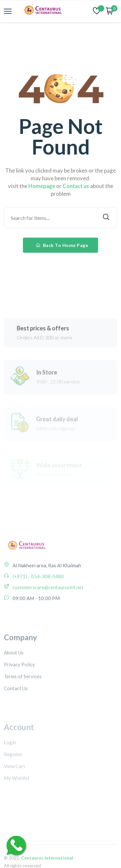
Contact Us (16, 704)
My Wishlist (17, 793)
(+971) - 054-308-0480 (38, 587)
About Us (14, 668)
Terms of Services (23, 692)
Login (10, 757)
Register (13, 769)
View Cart (15, 781)
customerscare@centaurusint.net (48, 598)
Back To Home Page (62, 245)
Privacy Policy (19, 680)
